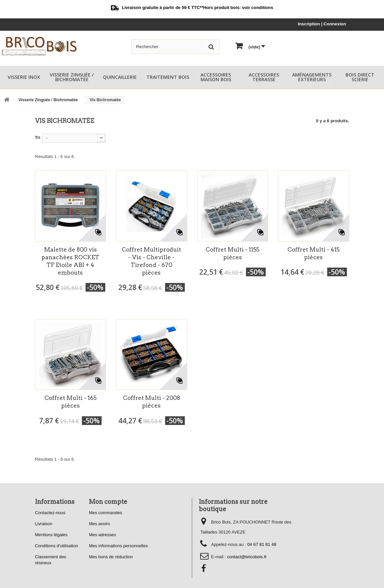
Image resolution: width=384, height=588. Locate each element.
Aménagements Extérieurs (312, 77)
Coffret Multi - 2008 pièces (152, 402)
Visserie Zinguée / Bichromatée (72, 77)
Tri (38, 137)
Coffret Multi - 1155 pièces (232, 253)
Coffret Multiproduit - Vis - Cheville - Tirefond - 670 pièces (151, 261)
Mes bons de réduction (111, 557)
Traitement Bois (168, 77)
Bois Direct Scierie (360, 77)
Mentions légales (51, 535)
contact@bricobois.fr (247, 557)
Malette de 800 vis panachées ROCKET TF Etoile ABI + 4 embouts (70, 261)
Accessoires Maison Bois (216, 77)
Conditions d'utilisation (57, 546)
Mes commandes (105, 513)
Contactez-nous (50, 513)
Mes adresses (102, 535)
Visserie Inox (24, 77)
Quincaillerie (120, 77)
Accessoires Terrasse (264, 77)
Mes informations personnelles (118, 546)
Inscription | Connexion (322, 24)
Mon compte (108, 502)
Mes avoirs (99, 524)
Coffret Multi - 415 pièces (313, 253)
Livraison (44, 524)
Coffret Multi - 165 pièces (71, 402)
